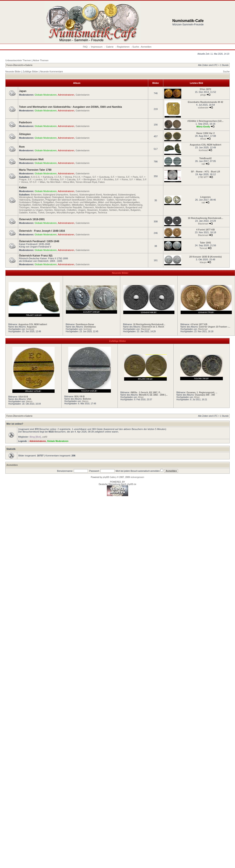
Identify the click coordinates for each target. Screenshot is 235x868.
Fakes (102, 182)
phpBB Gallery (110, 477)
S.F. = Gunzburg (101, 177)
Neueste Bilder (13, 71)
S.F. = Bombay (51, 179)
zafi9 (45, 437)
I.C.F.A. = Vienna (63, 177)
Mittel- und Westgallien (110, 202)
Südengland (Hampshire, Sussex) (60, 195)
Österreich (89, 207)
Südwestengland (127, 195)
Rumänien (124, 210)
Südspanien (38, 200)
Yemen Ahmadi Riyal (86, 182)
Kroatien (104, 210)
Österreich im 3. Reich (153, 327)
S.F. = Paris (132, 177)
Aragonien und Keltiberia (126, 197)
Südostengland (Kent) (91, 195)
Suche (136, 47)
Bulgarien (135, 210)
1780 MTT (203, 177)
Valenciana (25, 200)
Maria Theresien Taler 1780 (35, 170)
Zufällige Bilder (30, 71)
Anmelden (146, 47)
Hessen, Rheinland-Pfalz (44, 207)
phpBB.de (132, 484)
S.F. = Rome (121, 179)
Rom (22, 147)
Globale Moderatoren (46, 95)
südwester (203, 108)
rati (203, 164)
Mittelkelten (78, 205)
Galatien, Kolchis (28, 213)
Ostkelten (72, 210)
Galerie (110, 47)
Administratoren (66, 95)
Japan (23, 91)
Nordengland (110, 195)
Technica (102, 213)
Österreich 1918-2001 (32, 219)
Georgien (50, 213)
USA (29, 399)
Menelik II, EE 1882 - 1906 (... (153, 395)
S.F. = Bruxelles (105, 179)
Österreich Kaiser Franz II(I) (36, 256)
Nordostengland (42, 197)
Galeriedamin (82, 95)
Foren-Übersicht (15, 65)
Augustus (32, 327)
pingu (203, 95)
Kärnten (49, 210)
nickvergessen (137, 477)
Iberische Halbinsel (75, 197)
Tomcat (203, 248)
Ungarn (82, 210)
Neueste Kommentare (51, 71)
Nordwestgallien (131, 202)
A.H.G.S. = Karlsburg (42, 177)
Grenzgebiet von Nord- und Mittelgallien (76, 202)
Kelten (23, 188)
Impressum (97, 47)
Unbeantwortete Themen (18, 60)
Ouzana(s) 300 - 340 (205, 395)
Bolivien (87, 399)
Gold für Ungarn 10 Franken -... (215, 327)
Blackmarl (203, 224)
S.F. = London (35, 179)
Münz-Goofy (203, 127)
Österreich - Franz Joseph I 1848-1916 (42, 231)
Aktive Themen (41, 60)
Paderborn (25, 122)
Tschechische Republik (70, 207)
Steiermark (60, 210)
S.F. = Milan (135, 179)
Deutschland (104, 205)
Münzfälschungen (66, 213)
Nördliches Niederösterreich (110, 207)
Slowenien (92, 210)
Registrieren (123, 47)
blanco (29, 401)
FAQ (85, 47)
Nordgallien (25, 205)
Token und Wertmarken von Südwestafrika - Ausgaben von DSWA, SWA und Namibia (70, 107)
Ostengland (58, 197)
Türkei (41, 213)
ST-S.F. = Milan (37, 182)
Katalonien (107, 197)
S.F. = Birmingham (86, 179)
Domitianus (90, 327)
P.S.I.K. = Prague (82, 177)
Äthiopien (25, 134)
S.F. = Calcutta (68, 179)
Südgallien (49, 202)
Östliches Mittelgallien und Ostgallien (51, 205)
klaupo (203, 262)
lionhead (203, 150)
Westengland (26, 197)
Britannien (36, 195)
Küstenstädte (93, 197)
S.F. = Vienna (118, 177)
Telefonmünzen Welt (31, 159)
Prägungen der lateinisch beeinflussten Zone (69, 200)
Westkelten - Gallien (104, 200)
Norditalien (91, 205)
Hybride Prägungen (86, 213)
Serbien (113, 210)
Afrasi (203, 139)
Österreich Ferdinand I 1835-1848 (39, 241)
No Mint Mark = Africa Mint (60, 182)
